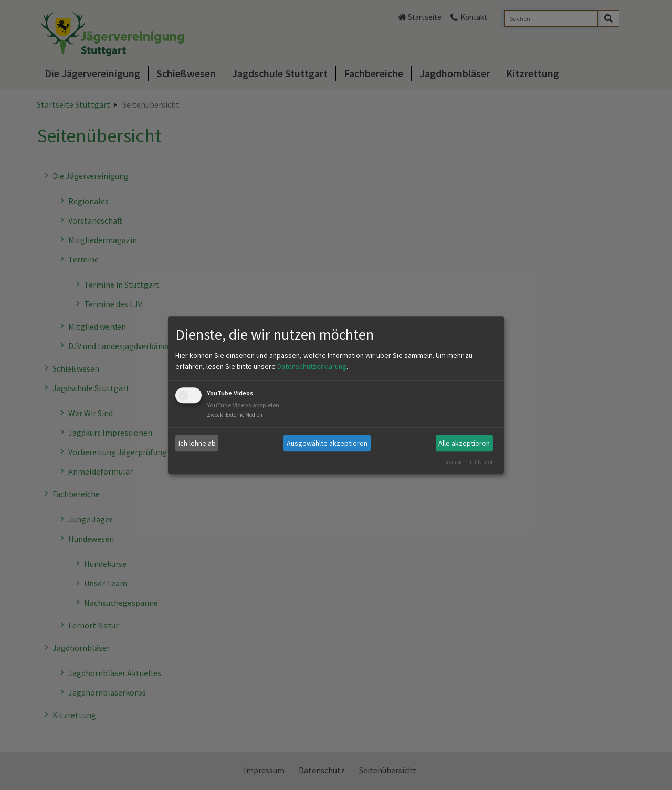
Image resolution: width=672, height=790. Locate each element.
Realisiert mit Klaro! (468, 462)
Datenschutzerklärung (312, 367)
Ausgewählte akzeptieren (327, 443)
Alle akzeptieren (464, 443)
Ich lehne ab (197, 443)
